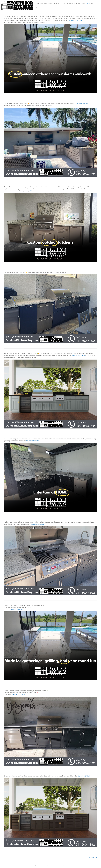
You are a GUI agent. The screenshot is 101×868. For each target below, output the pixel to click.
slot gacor (100, 1)
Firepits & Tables (48, 3)
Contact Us (39, 8)
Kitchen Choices (71, 3)
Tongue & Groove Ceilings (60, 3)
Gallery (88, 3)
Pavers (92, 3)
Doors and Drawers (81, 3)
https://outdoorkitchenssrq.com (40, 191)
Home (38, 3)
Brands (42, 3)
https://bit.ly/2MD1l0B (75, 20)
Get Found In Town (88, 865)
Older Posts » (93, 857)
